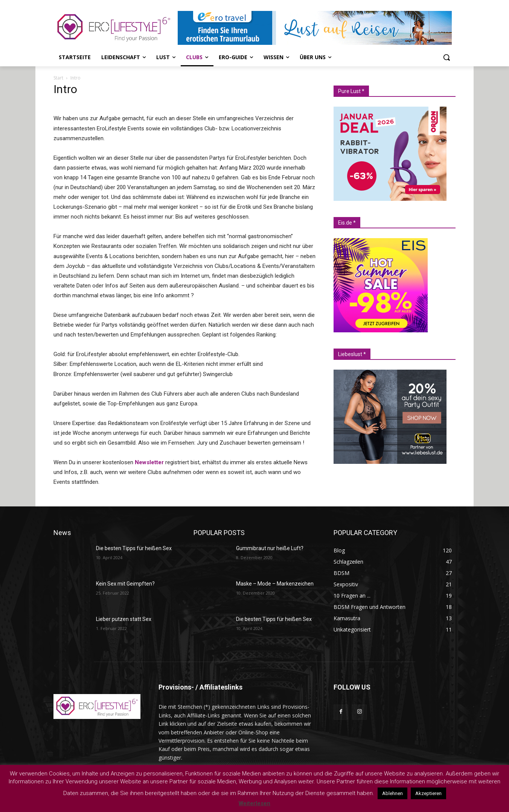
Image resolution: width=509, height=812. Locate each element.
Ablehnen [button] (392, 793)
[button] (447, 57)
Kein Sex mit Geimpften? (125, 584)
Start (58, 78)
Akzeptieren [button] (428, 793)
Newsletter (149, 462)
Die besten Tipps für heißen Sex (134, 548)
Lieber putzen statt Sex (124, 619)
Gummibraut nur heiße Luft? (270, 548)
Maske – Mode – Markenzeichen (275, 584)
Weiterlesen (254, 803)
